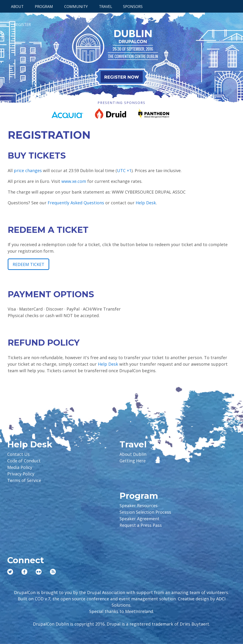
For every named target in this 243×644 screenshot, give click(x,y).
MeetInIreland (139, 611)
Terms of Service (24, 480)
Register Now (121, 77)
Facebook (24, 572)
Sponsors (133, 7)
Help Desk (146, 203)
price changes (28, 170)
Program (44, 7)
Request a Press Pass (141, 525)
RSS (53, 572)
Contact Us (18, 454)
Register (22, 25)
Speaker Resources (139, 506)
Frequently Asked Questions (76, 203)
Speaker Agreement (139, 519)
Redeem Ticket (28, 264)
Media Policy (20, 467)
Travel (106, 7)
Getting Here (133, 461)
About (17, 7)
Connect (26, 560)
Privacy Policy (21, 474)
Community (76, 7)
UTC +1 (124, 170)
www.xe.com (74, 181)
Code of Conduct (24, 461)
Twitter (10, 572)
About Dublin (133, 454)
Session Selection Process (145, 512)
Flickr (39, 572)
